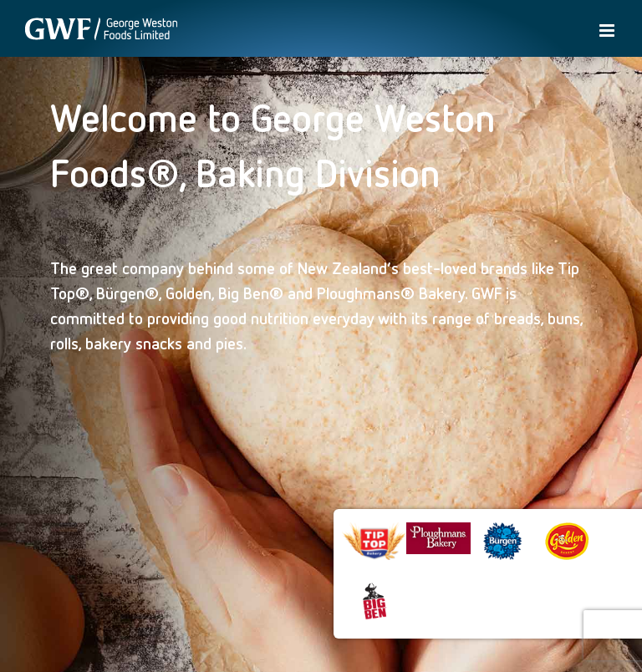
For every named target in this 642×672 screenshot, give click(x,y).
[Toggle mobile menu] (608, 31)
